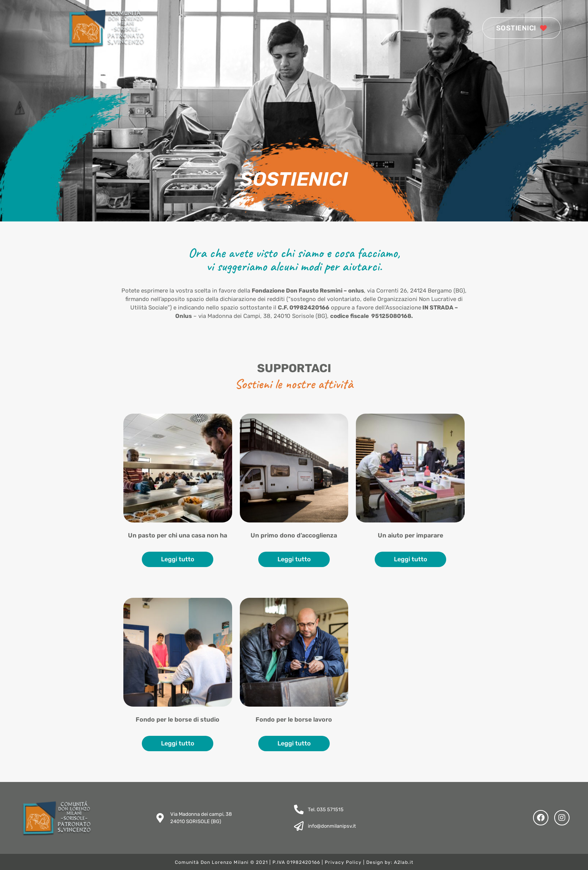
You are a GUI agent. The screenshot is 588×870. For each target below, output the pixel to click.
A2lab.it (404, 862)
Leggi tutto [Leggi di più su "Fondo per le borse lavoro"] (294, 743)
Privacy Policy (343, 862)
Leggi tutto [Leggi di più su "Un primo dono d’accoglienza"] (294, 559)
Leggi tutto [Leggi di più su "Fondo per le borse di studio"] (178, 743)
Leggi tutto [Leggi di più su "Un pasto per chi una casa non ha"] (178, 559)
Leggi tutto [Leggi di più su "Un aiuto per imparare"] (410, 559)
